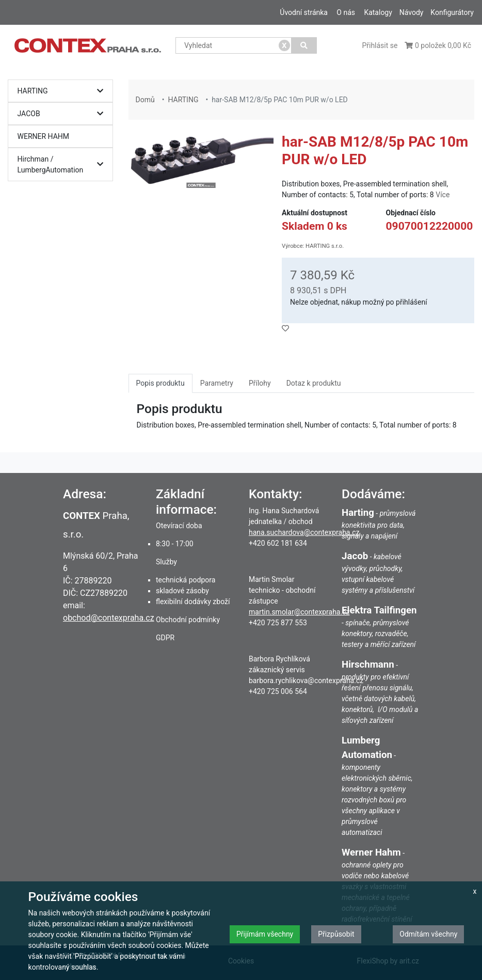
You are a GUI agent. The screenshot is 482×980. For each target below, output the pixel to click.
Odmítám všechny (428, 934)
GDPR (165, 638)
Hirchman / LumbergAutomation (63, 164)
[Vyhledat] (304, 45)
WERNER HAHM (44, 136)
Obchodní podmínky (188, 620)
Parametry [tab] (217, 383)
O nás (346, 12)
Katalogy (378, 12)
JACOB (63, 114)
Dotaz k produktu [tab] (314, 383)
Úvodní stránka (304, 12)
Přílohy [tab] (260, 383)
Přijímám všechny (265, 934)
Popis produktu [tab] (160, 383)
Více (443, 195)
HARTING (63, 91)
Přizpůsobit (336, 934)
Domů (145, 100)
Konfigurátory (452, 12)
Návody (412, 12)
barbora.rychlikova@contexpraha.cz (306, 681)
